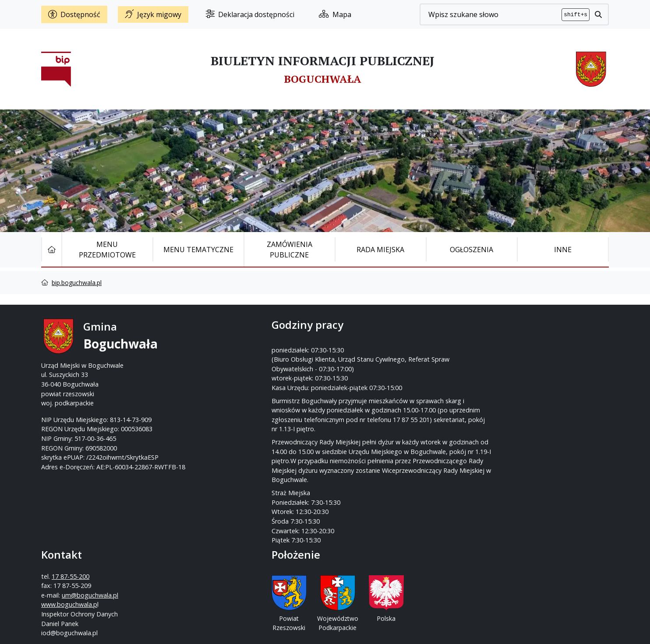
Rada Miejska (380, 250)
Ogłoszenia (472, 250)
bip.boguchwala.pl (77, 283)
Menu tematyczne (198, 250)
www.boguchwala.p (358, 375)
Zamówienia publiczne (290, 250)
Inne (563, 250)
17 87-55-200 (360, 347)
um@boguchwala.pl (379, 365)
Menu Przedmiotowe (107, 250)
